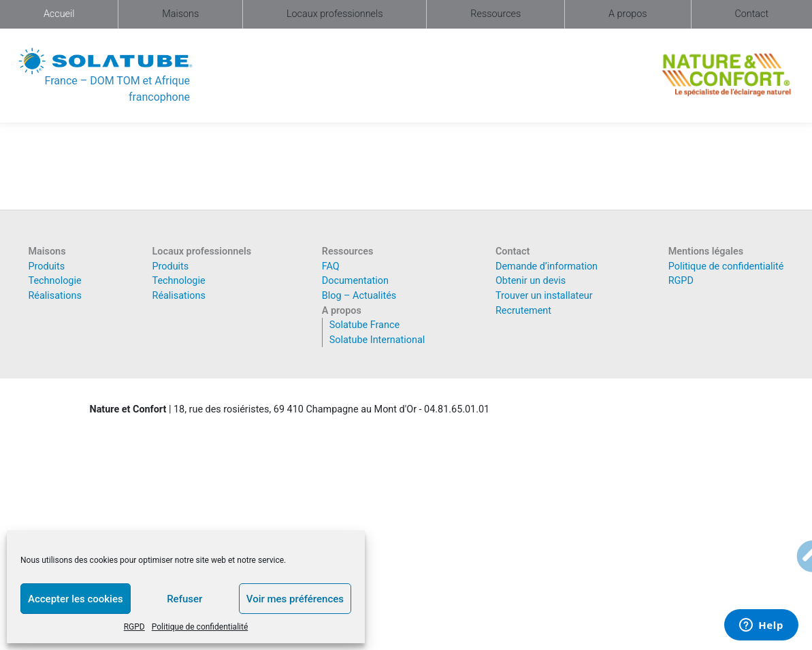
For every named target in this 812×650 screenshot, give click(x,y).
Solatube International (377, 340)
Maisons (180, 14)
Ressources (496, 14)
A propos (628, 14)
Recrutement (523, 311)
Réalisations (55, 296)
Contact (751, 14)
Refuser (184, 599)
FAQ (331, 266)
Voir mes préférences (295, 599)
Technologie (55, 281)
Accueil (59, 14)
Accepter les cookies (76, 599)
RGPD (134, 627)
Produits (47, 266)
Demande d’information (547, 266)
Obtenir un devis (531, 281)
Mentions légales (706, 251)
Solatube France (364, 325)
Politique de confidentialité (200, 627)
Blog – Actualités (359, 296)
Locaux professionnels (335, 14)
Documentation (355, 281)
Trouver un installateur (544, 296)
